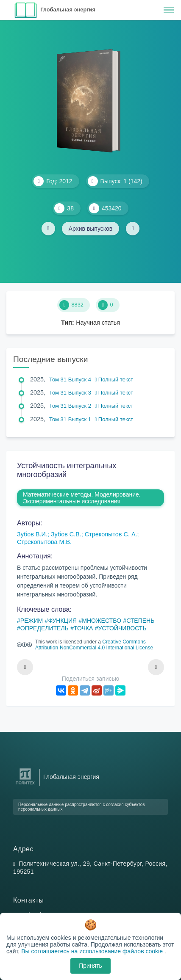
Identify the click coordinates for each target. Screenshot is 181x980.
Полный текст (114, 380)
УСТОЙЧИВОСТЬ (123, 628)
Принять (90, 966)
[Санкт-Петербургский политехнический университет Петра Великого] (25, 785)
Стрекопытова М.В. (44, 542)
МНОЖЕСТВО (102, 621)
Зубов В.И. (32, 534)
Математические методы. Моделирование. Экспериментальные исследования (82, 498)
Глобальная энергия (68, 10)
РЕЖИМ (32, 621)
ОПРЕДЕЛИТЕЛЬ (45, 628)
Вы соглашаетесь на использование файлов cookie (93, 951)
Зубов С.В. (66, 534)
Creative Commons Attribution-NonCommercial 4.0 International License (94, 645)
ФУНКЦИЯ (62, 621)
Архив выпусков (91, 229)
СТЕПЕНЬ (140, 621)
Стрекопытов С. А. (111, 534)
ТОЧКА (83, 628)
